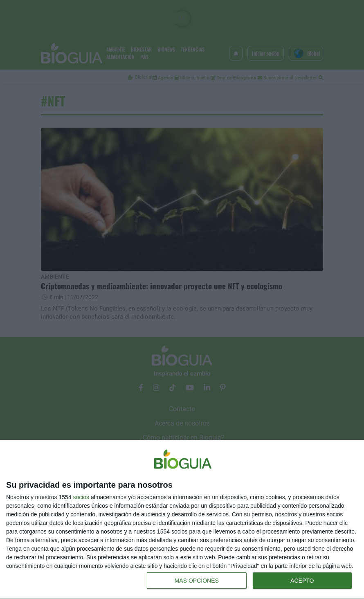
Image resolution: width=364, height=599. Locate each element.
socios (81, 497)
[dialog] (182, 520)
